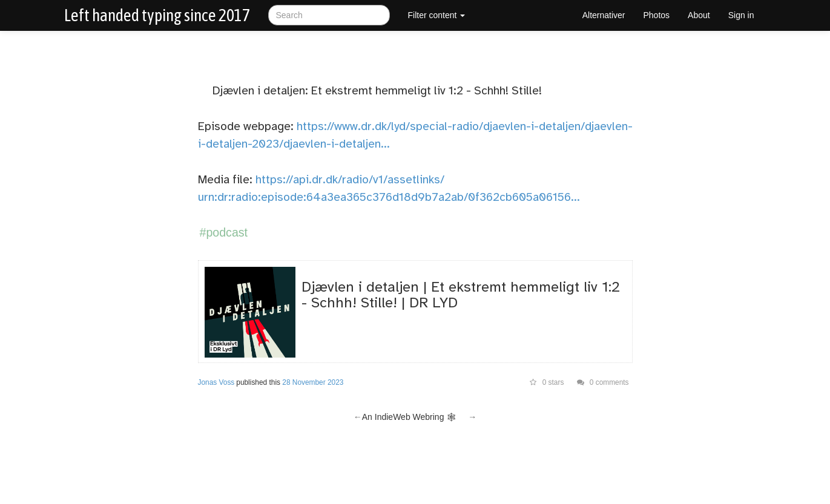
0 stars (547, 382)
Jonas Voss (216, 382)
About (699, 15)
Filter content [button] (437, 15)
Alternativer (604, 15)
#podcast (224, 232)
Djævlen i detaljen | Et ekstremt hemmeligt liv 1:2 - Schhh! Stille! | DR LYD (461, 295)
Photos (657, 15)
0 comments (603, 382)
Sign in (741, 15)
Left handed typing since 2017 (157, 15)
